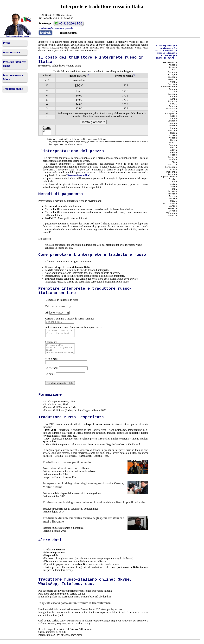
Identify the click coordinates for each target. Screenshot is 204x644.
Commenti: (51, 344)
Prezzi (6, 43)
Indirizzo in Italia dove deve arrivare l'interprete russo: (74, 328)
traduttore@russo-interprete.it (57, 28)
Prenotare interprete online (14, 64)
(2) (134, 75)
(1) (88, 75)
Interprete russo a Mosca (13, 77)
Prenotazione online (78, 175)
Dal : (48, 307)
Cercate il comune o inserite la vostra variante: (70, 320)
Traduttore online (13, 89)
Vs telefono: (52, 372)
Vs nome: (50, 378)
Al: (47, 314)
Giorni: (47, 128)
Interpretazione (12, 52)
